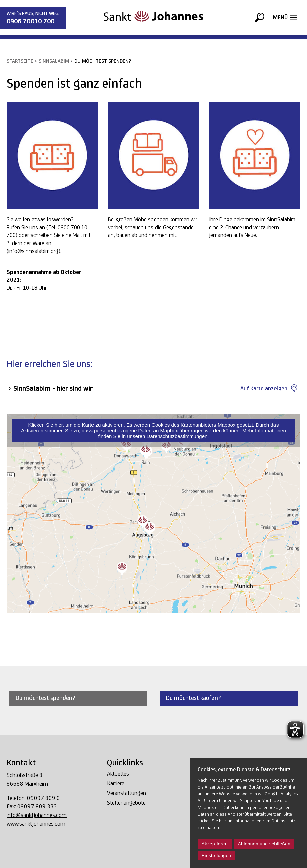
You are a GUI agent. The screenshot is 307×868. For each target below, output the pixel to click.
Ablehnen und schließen (264, 844)
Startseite (20, 61)
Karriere (116, 784)
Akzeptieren (215, 844)
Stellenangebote (126, 803)
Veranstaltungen (127, 793)
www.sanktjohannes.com (36, 824)
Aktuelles (118, 774)
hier (222, 821)
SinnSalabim (54, 61)
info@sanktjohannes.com (37, 815)
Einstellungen (217, 855)
